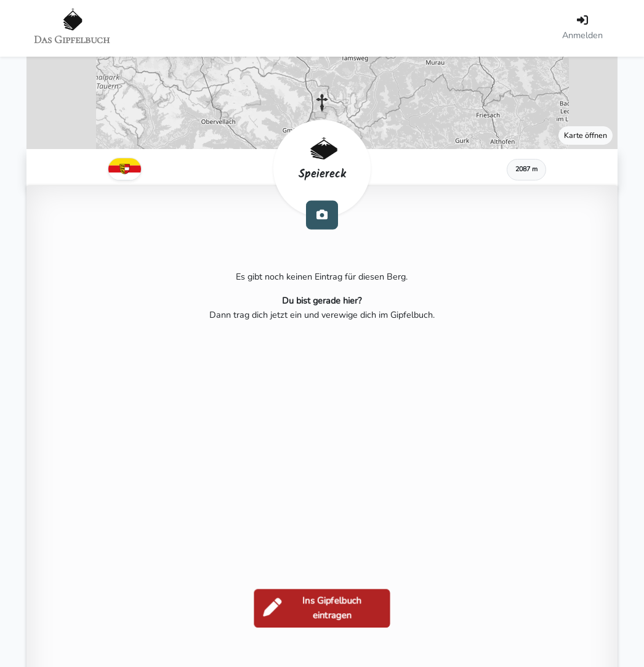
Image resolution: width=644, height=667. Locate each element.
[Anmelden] (582, 28)
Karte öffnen (586, 135)
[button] (322, 103)
